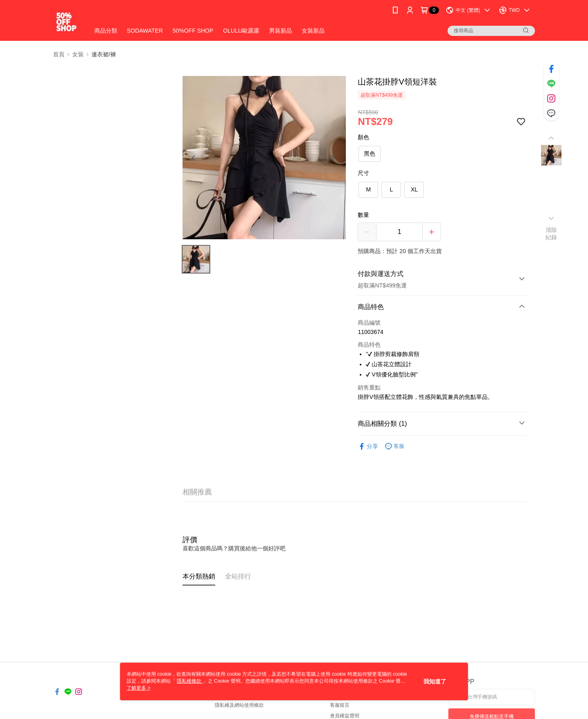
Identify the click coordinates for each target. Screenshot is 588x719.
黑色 (370, 154)
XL (414, 189)
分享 (368, 446)
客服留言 (340, 705)
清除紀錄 (551, 234)
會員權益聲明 (345, 716)
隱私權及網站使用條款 (239, 705)
